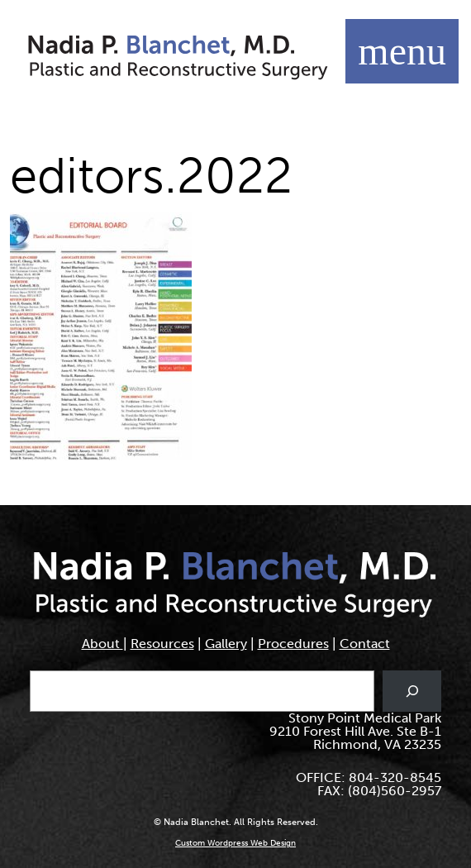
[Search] (412, 691)
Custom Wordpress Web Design (235, 843)
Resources (162, 644)
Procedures (293, 644)
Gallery (226, 644)
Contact (365, 644)
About (102, 644)
